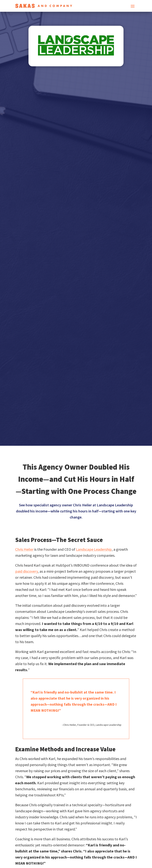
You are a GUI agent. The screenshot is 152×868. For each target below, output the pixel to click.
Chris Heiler (24, 549)
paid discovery (27, 571)
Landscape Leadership (94, 549)
